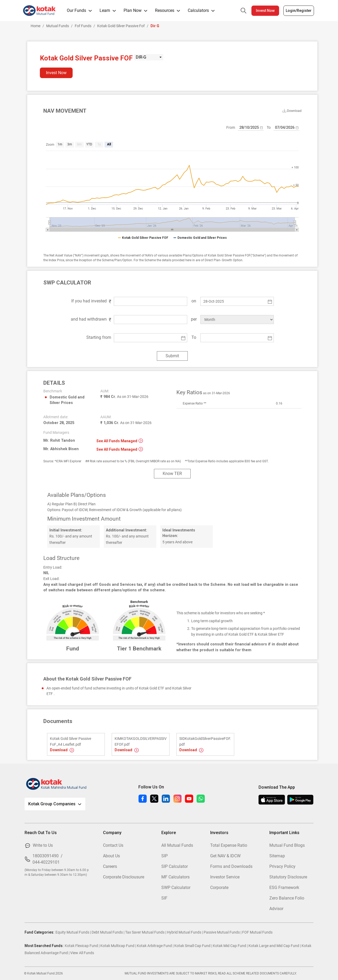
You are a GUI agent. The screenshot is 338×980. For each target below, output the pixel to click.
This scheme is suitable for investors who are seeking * (221, 613)
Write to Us (43, 845)
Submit (172, 356)
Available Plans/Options (77, 495)
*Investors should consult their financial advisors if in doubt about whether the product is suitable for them (238, 647)
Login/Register (299, 11)
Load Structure (61, 558)
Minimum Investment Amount (84, 519)
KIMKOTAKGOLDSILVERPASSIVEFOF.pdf (141, 742)
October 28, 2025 (59, 423)
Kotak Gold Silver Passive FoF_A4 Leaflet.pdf (71, 742)
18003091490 (46, 856)
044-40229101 (46, 862)
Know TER (172, 474)
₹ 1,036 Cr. (126, 423)
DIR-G (141, 57)
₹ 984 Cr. (124, 397)
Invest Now (265, 11)
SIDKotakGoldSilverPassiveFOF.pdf (205, 742)
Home (36, 26)
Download (62, 750)
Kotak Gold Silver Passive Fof (121, 26)
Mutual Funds (58, 26)
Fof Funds (83, 26)
